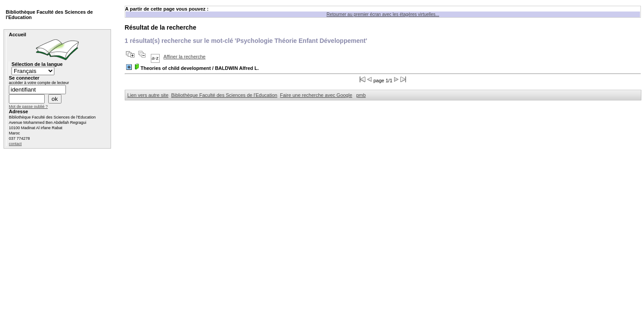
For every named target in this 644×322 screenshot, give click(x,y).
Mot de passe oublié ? (28, 107)
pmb (361, 95)
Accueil (17, 34)
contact (15, 144)
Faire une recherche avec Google (316, 95)
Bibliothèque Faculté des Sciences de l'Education (224, 95)
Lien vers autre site (148, 95)
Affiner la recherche (185, 57)
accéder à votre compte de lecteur (39, 83)
